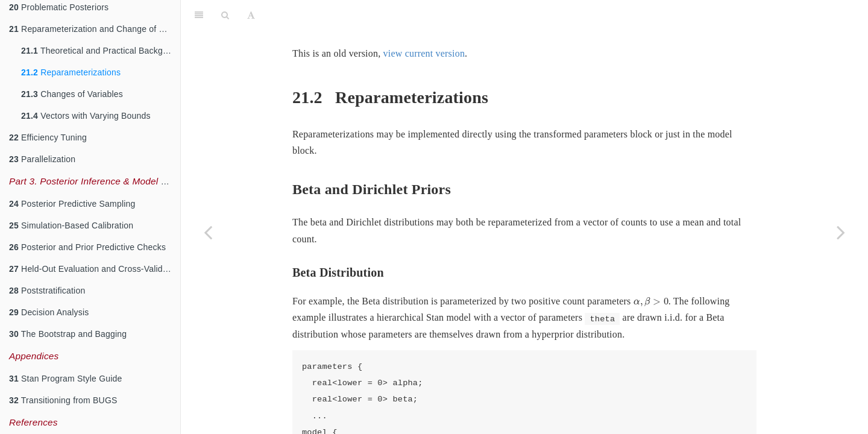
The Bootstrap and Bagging (68, 334)
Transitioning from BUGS (63, 400)
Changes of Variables (72, 94)
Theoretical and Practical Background (101, 51)
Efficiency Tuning (48, 137)
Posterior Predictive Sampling (72, 204)
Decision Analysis (49, 312)
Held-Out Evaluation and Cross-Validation (95, 269)
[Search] (225, 15)
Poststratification (47, 291)
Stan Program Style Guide (66, 379)
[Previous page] (208, 232)
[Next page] (841, 232)
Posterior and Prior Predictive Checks (87, 247)
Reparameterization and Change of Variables (95, 29)
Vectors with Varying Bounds (86, 116)
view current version (424, 53)
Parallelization (42, 159)
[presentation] (651, 302)
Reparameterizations (71, 72)
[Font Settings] (251, 15)
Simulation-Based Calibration (71, 225)
